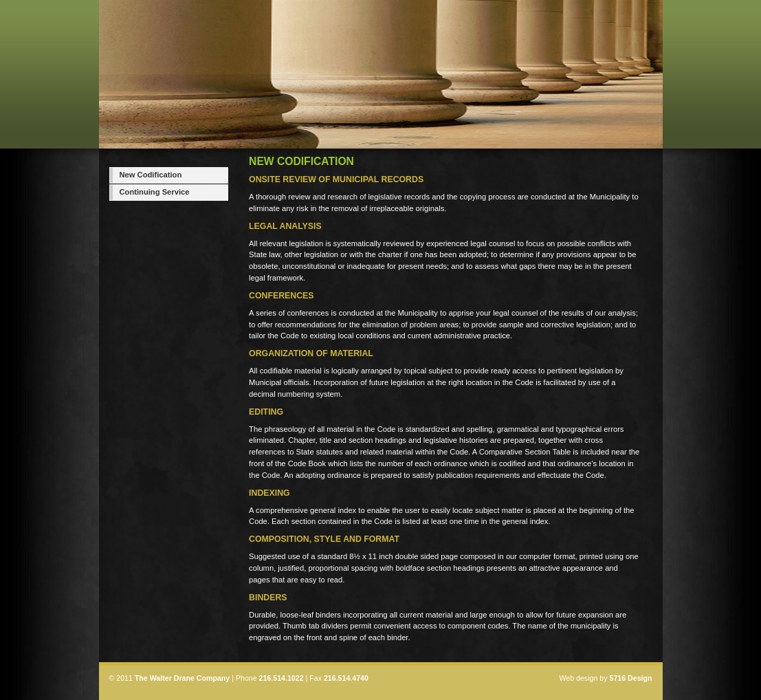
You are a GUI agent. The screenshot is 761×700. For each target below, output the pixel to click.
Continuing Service (155, 192)
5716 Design (630, 678)
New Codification (151, 175)
